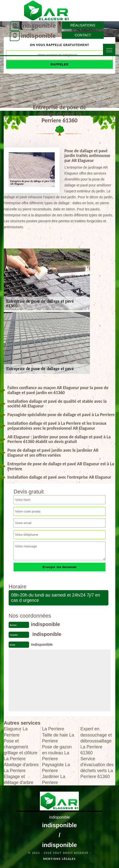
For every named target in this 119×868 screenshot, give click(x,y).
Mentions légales (60, 859)
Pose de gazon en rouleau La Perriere (57, 753)
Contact (83, 35)
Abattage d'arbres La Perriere (21, 768)
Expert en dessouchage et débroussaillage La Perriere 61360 (96, 741)
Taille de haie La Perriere (58, 738)
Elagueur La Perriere (16, 732)
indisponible (38, 26)
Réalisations (83, 25)
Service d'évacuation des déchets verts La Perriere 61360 (97, 768)
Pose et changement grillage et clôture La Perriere (21, 750)
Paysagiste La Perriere (56, 768)
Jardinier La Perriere (54, 779)
